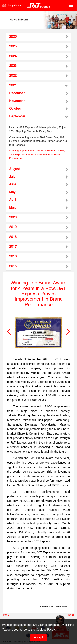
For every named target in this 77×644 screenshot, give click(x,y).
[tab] (38, 37)
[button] (9, 332)
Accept (38, 638)
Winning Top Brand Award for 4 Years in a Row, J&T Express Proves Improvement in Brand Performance (37, 155)
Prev (6, 615)
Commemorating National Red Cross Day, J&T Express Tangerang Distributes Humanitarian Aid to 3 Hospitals (38, 141)
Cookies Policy (45, 630)
